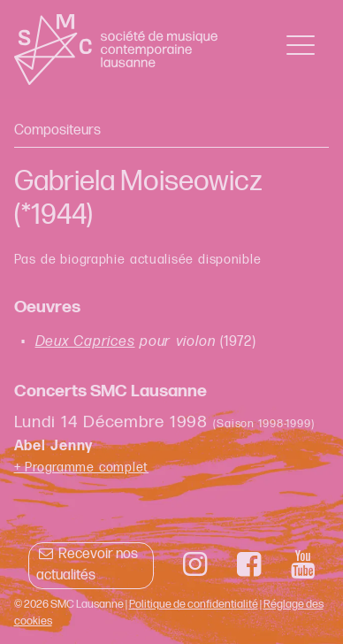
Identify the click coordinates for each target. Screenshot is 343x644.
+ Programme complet (82, 468)
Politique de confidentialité (194, 604)
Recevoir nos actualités (87, 565)
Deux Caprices (85, 342)
